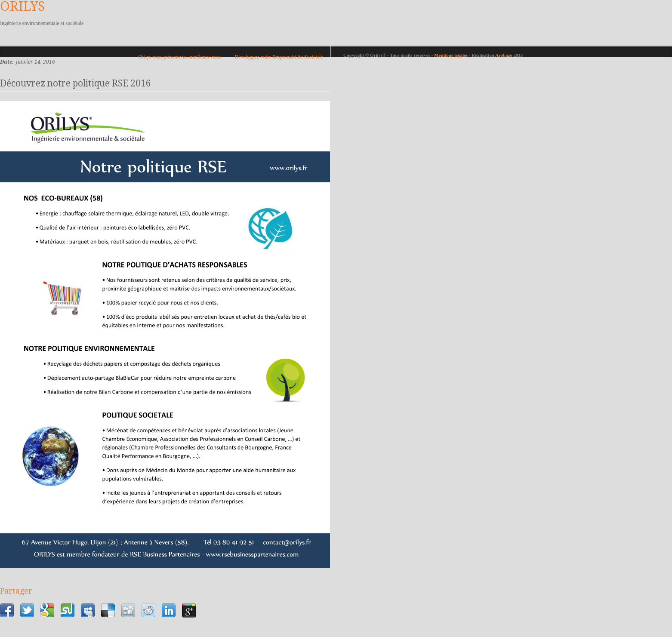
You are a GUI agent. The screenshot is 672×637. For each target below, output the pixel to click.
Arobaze (504, 55)
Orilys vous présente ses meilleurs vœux (180, 57)
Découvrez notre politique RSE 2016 (76, 83)
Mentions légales (452, 55)
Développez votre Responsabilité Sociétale (279, 57)
